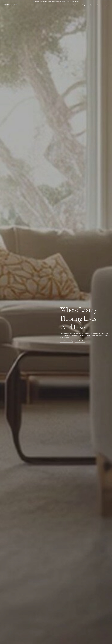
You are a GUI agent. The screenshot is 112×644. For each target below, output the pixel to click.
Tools (91, 5)
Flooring (75, 5)
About (99, 5)
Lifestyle (84, 5)
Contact (107, 5)
